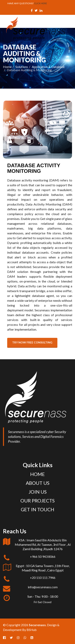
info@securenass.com (43, 587)
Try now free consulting (36, 342)
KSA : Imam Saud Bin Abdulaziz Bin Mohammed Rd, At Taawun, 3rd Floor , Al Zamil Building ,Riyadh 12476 (43, 544)
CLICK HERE (40, 3)
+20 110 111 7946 (43, 578)
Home (7, 67)
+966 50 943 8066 (43, 556)
